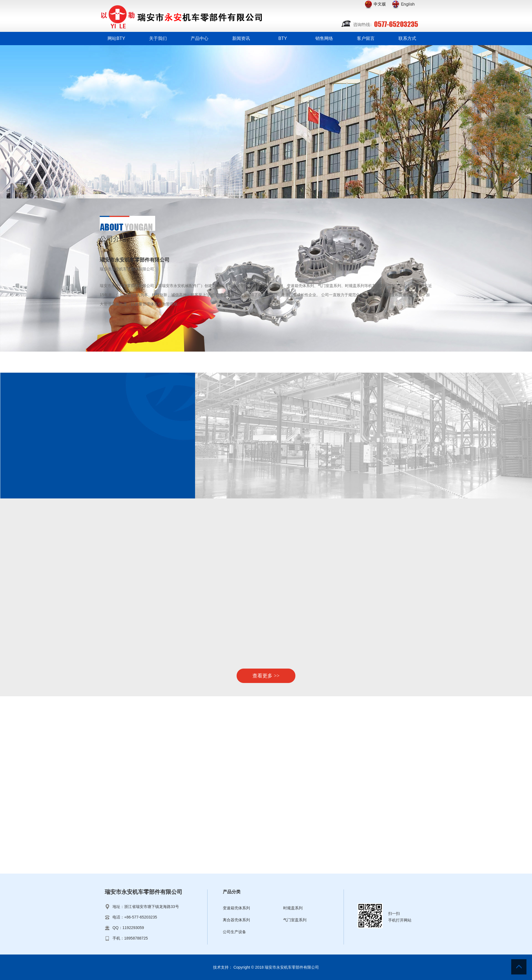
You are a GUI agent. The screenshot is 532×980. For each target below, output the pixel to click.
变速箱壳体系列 (236, 908)
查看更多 (266, 676)
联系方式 (407, 38)
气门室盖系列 (295, 920)
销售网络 (324, 38)
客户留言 (366, 38)
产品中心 (199, 38)
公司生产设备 (234, 932)
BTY (282, 38)
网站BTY (116, 38)
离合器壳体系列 (236, 920)
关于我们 (158, 38)
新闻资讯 (241, 38)
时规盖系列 (293, 908)
